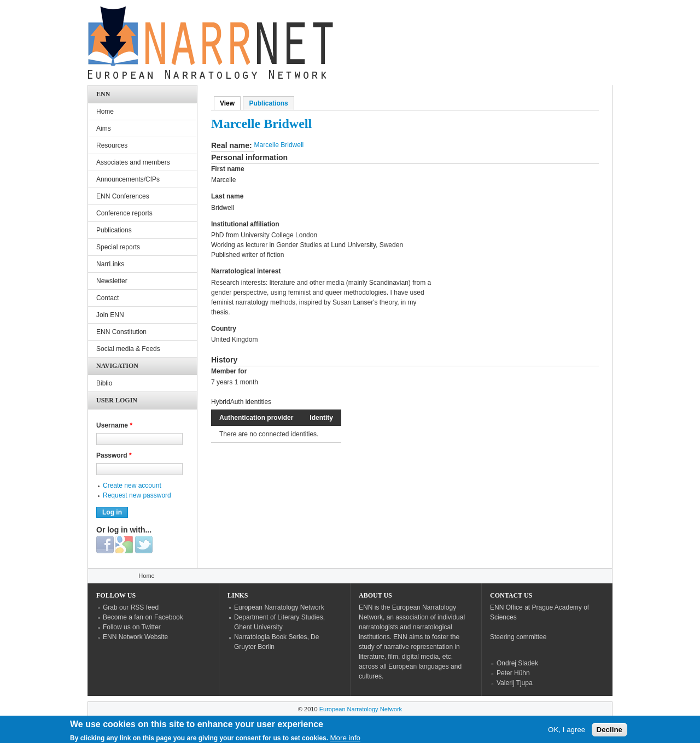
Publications (268, 103)
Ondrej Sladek (517, 663)
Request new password (137, 495)
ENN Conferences (123, 196)
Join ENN (110, 315)
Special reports (118, 247)
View (230, 103)
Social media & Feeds (128, 349)
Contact (107, 298)
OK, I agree (567, 731)
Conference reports (124, 213)
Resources (112, 145)
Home (105, 112)
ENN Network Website (135, 637)
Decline (609, 731)
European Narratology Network (279, 607)
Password (114, 455)
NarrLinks (110, 264)
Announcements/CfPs (128, 179)
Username (114, 425)
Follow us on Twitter (132, 627)
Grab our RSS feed (131, 607)
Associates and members (133, 162)
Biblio (104, 383)
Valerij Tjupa (515, 683)
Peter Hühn (513, 673)
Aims (104, 128)
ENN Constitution (121, 332)
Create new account (132, 485)
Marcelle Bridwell (279, 145)
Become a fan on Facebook (143, 617)
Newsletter (112, 281)
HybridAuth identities (241, 402)
